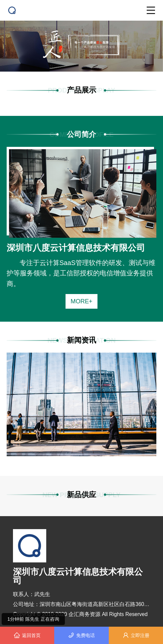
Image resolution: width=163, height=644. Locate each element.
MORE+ (81, 301)
